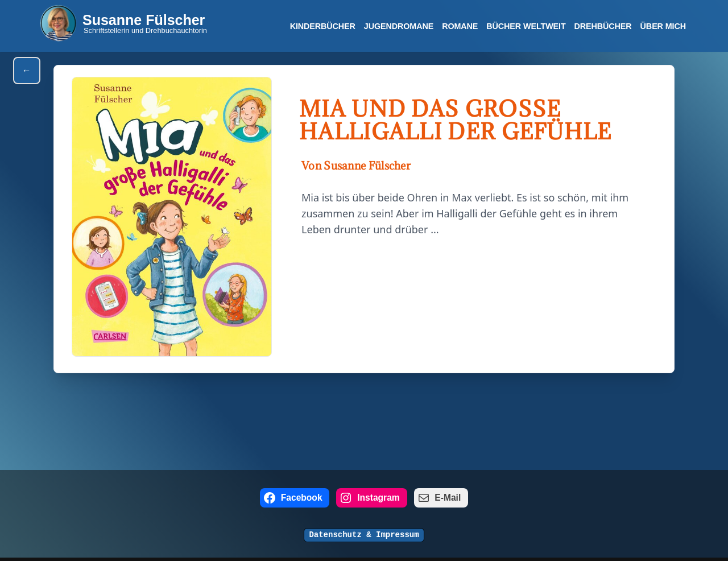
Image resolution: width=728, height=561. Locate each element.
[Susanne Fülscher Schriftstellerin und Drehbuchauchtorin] (123, 23)
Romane (459, 26)
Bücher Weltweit (526, 26)
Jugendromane (398, 26)
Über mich (663, 26)
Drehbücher (603, 26)
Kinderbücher (322, 26)
